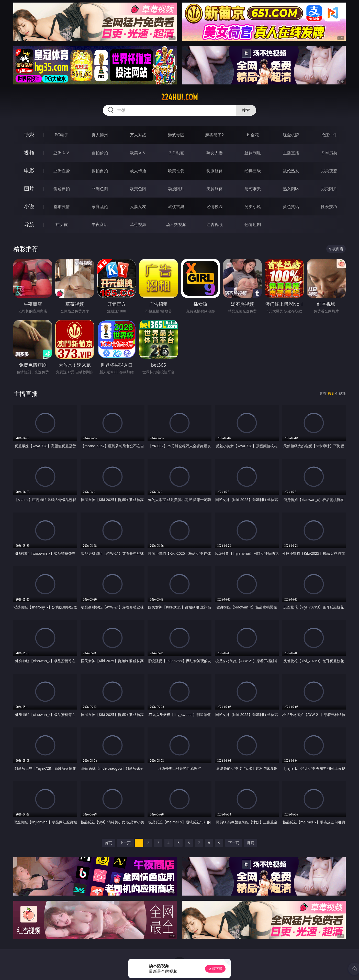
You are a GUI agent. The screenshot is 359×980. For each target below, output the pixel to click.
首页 (108, 843)
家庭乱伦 (100, 206)
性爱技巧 (329, 206)
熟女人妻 (215, 153)
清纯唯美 (253, 189)
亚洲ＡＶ (62, 153)
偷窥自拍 (62, 189)
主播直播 (291, 153)
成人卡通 (138, 171)
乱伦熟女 (291, 171)
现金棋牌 (291, 135)
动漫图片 (176, 189)
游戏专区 (176, 135)
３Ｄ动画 (176, 153)
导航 (29, 224)
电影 (29, 171)
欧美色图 (138, 189)
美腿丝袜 (215, 189)
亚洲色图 (100, 189)
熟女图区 (291, 189)
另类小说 (253, 206)
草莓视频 (138, 224)
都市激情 (62, 206)
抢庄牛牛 (329, 135)
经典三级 (253, 171)
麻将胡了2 (214, 135)
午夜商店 (100, 224)
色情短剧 (253, 224)
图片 (29, 188)
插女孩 (62, 224)
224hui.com (179, 97)
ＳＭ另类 (329, 153)
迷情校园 (215, 206)
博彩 (29, 135)
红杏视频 (215, 224)
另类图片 (329, 189)
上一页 (125, 843)
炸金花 (253, 135)
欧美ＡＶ (138, 153)
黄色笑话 (291, 206)
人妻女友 (138, 206)
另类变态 (329, 171)
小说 (29, 206)
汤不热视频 (176, 224)
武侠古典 (176, 206)
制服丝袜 (215, 171)
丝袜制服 (253, 153)
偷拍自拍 (100, 171)
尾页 (251, 843)
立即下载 (215, 969)
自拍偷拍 (100, 153)
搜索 (246, 110)
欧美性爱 (176, 171)
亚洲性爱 (62, 171)
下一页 (234, 843)
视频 (29, 153)
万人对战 (138, 135)
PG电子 (61, 135)
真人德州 (100, 135)
